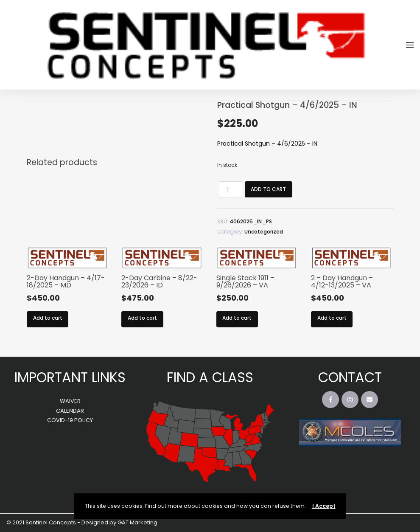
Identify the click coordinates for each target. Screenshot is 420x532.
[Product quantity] (229, 189)
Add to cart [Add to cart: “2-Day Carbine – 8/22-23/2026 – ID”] (142, 318)
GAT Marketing (137, 522)
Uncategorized (264, 232)
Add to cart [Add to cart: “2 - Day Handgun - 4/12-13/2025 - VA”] (332, 318)
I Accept (324, 506)
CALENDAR (70, 411)
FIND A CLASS (210, 377)
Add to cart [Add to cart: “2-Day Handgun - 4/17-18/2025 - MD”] (48, 318)
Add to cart (267, 189)
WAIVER (70, 401)
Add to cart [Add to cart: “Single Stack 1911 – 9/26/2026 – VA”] (237, 318)
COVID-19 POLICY (70, 420)
